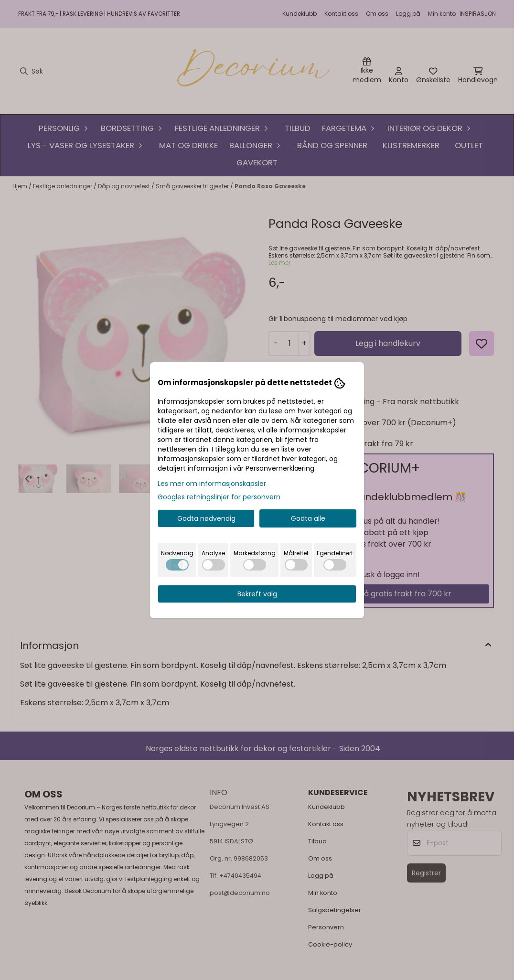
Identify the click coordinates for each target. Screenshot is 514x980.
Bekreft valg (257, 594)
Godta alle (308, 518)
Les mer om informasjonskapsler (212, 484)
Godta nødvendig (206, 518)
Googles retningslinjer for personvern (219, 497)
